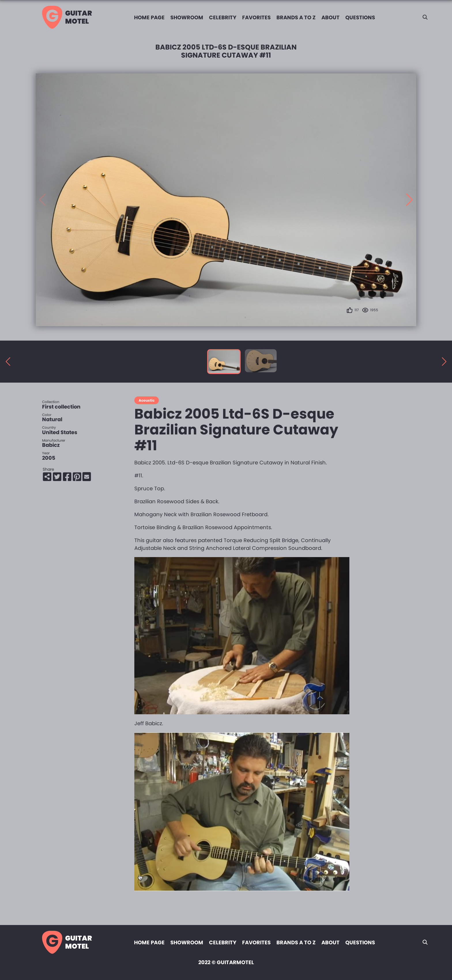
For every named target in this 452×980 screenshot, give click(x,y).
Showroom (187, 17)
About (330, 17)
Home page (149, 17)
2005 (49, 458)
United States (60, 432)
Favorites (256, 17)
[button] (409, 200)
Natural (52, 419)
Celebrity (223, 17)
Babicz (51, 445)
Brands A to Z (296, 17)
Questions (360, 17)
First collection (61, 407)
